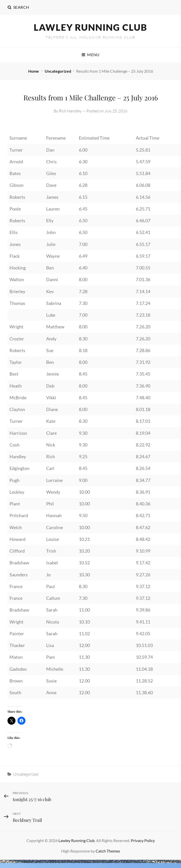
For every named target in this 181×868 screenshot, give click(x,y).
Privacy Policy (143, 840)
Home (34, 71)
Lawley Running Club (90, 27)
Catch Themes (108, 851)
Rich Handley (70, 111)
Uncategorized (58, 71)
